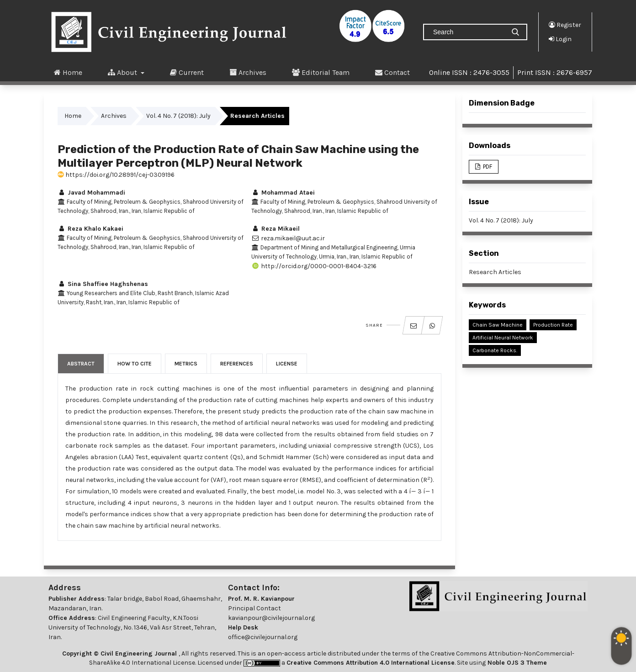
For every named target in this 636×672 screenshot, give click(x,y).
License (287, 364)
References (237, 364)
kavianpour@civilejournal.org (271, 618)
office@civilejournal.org (263, 637)
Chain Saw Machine (498, 325)
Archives (248, 72)
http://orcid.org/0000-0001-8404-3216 (314, 266)
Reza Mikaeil (276, 229)
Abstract (81, 364)
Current (187, 72)
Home (68, 72)
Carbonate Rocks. (495, 350)
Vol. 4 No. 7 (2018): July (178, 116)
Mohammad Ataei (283, 193)
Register (565, 25)
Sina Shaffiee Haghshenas (103, 284)
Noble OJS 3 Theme (516, 663)
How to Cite (135, 364)
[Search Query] (468, 32)
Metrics (186, 364)
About (123, 72)
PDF (487, 167)
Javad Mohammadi (91, 193)
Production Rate (553, 325)
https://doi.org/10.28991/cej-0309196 (116, 175)
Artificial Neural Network (503, 338)
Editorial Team (321, 72)
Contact (392, 72)
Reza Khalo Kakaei (90, 229)
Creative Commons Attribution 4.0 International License (371, 663)
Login (560, 39)
